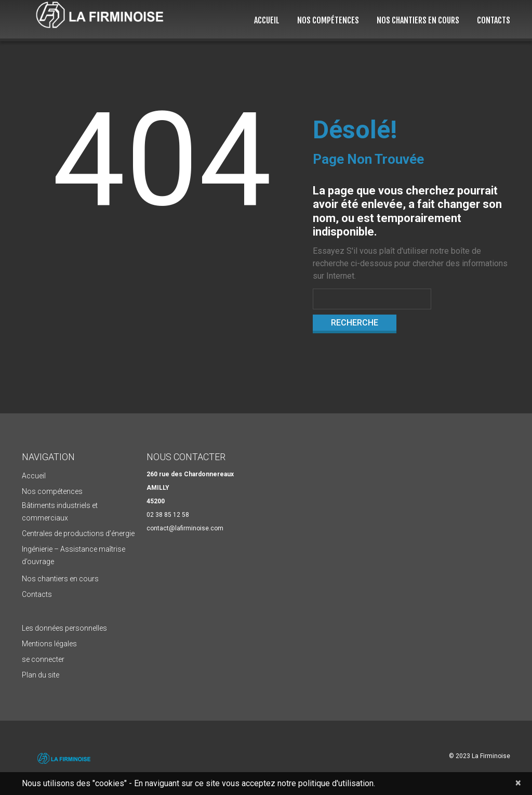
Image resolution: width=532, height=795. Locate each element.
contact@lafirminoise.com (185, 528)
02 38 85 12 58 (168, 515)
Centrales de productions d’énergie (78, 533)
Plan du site (41, 675)
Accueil (267, 21)
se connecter (43, 659)
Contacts (494, 21)
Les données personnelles (64, 628)
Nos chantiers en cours (418, 21)
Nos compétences (328, 21)
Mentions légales (49, 644)
